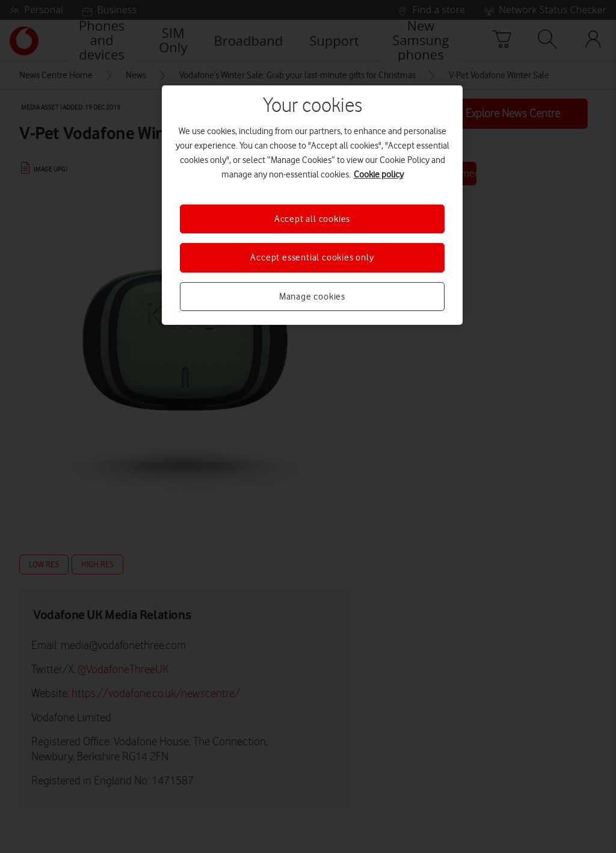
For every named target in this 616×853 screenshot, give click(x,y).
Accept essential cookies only (312, 257)
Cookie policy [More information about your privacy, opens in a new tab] (379, 174)
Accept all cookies (312, 219)
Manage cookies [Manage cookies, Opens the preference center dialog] (312, 297)
